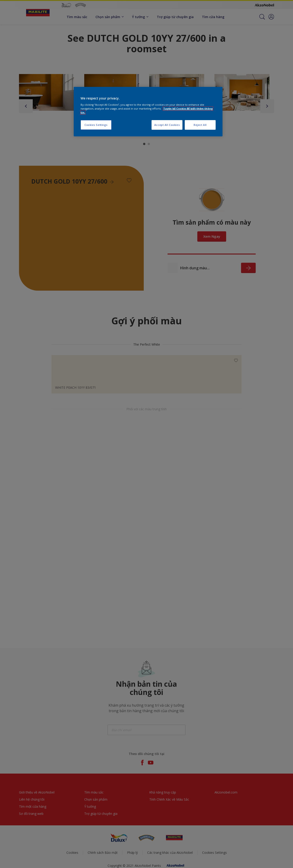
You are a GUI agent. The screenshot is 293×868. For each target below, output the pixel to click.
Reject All (200, 125)
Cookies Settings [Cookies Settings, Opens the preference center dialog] (96, 125)
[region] (148, 112)
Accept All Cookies (167, 125)
